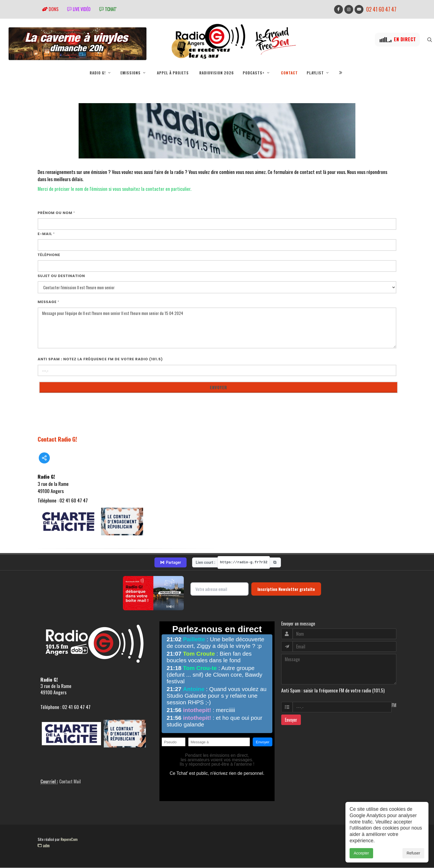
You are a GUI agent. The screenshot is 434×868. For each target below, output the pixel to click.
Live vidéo (79, 9)
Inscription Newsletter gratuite (286, 589)
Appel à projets (173, 73)
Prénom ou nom (56, 213)
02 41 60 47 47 (381, 9)
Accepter (361, 853)
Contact (289, 73)
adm (44, 846)
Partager (170, 563)
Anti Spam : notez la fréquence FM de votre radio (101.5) (100, 359)
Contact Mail (70, 782)
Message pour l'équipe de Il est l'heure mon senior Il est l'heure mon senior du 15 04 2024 (217, 328)
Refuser (413, 853)
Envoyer (291, 720)
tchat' (108, 9)
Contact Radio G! (57, 439)
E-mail (46, 234)
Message (48, 302)
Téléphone (49, 255)
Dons (50, 9)
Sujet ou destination (61, 276)
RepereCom (69, 839)
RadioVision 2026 (217, 73)
